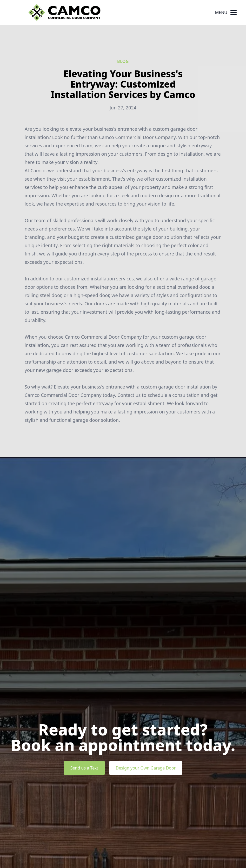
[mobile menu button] (234, 12)
